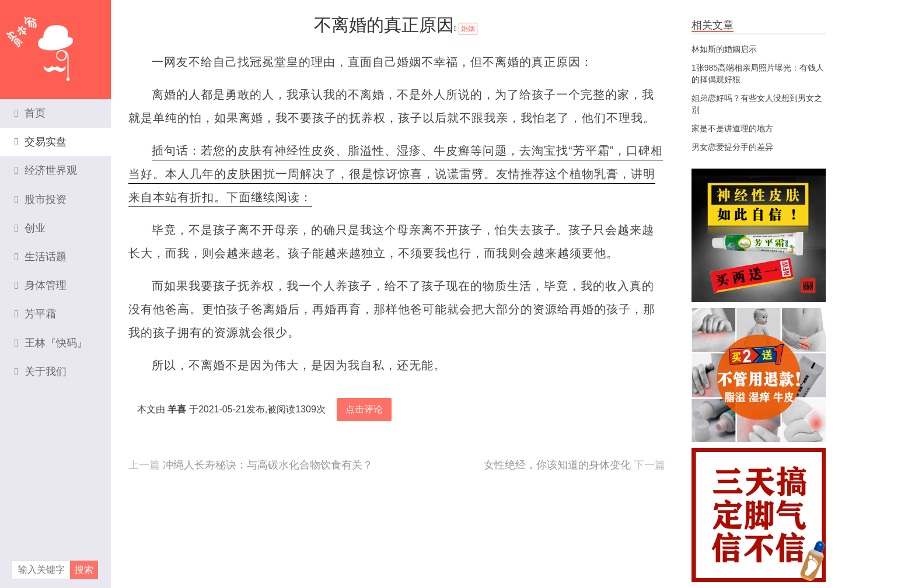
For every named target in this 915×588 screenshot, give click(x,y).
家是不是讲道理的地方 (732, 128)
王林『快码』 (51, 343)
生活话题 (41, 257)
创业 (30, 228)
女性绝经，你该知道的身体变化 (557, 465)
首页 (30, 113)
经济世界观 (46, 170)
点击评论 (364, 409)
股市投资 (41, 199)
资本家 (55, 44)
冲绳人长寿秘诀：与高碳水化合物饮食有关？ (268, 465)
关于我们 (41, 372)
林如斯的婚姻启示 (724, 49)
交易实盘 (41, 142)
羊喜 (177, 409)
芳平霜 (35, 314)
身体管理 (41, 285)
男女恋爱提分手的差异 (732, 147)
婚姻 (468, 29)
